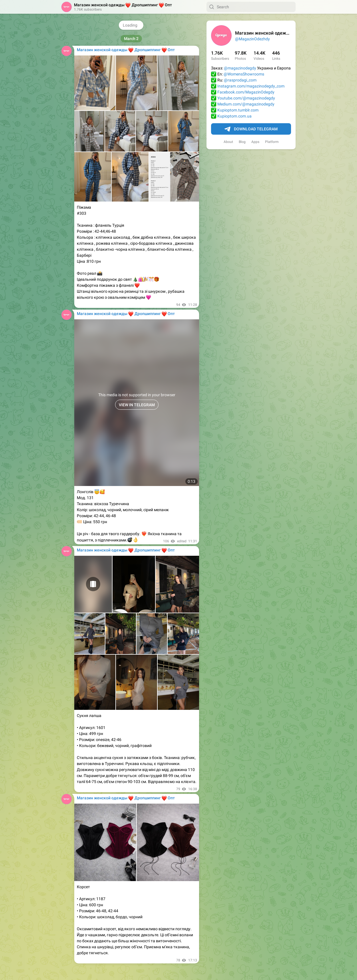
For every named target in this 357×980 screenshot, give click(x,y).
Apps (255, 142)
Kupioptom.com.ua (234, 116)
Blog (242, 142)
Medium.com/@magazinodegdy (246, 104)
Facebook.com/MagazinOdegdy (246, 92)
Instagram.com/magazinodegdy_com (251, 86)
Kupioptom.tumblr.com (238, 110)
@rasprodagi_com (240, 80)
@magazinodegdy (240, 68)
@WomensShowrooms (244, 74)
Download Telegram (251, 129)
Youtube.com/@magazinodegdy (246, 98)
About (228, 142)
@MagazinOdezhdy (252, 39)
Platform (272, 142)
